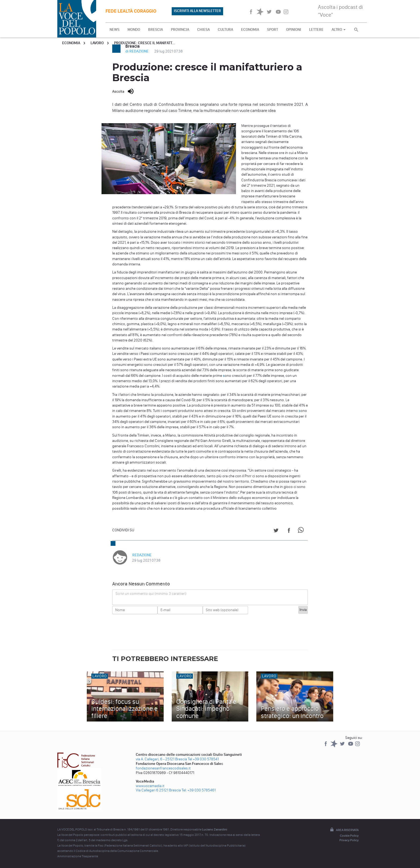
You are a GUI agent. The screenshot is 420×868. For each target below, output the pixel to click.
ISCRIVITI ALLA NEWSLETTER (197, 11)
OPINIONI (294, 30)
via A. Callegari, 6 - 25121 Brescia (161, 759)
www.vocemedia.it (150, 786)
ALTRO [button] (339, 30)
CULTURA (225, 30)
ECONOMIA (250, 30)
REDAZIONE (142, 555)
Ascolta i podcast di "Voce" (340, 11)
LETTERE (316, 30)
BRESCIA (155, 30)
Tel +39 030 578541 (203, 759)
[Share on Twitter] (276, 531)
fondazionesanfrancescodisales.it (163, 768)
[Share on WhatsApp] (302, 531)
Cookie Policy (349, 836)
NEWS (115, 30)
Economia (71, 43)
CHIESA (203, 30)
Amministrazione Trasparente (78, 856)
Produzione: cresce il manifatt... (145, 43)
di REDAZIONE (137, 51)
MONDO (134, 30)
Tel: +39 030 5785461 (199, 790)
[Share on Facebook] (289, 531)
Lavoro (97, 43)
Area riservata (344, 830)
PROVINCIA (180, 30)
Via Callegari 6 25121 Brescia (158, 790)
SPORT (273, 30)
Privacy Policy (349, 840)
